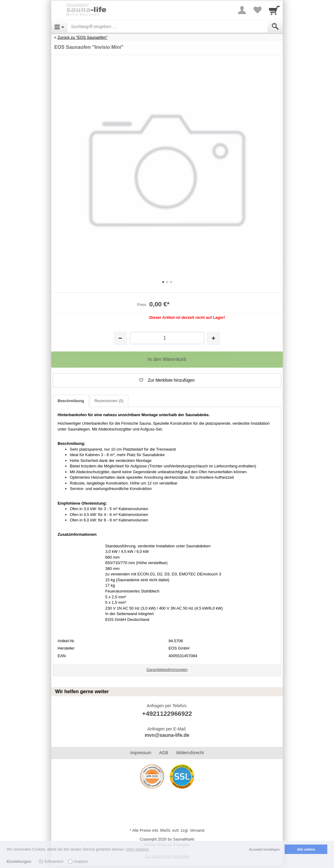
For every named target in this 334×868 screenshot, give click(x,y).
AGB (164, 753)
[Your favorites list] (257, 10)
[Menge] (167, 338)
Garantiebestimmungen (167, 670)
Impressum (141, 753)
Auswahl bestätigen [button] (264, 849)
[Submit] (275, 27)
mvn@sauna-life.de (167, 735)
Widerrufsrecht (190, 753)
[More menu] (242, 10)
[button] (167, 380)
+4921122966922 (167, 713)
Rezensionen (109, 401)
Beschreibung (71, 401)
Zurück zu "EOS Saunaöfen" (83, 37)
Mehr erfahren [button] (138, 849)
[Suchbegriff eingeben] (167, 27)
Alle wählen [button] (306, 849)
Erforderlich (54, 862)
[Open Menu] (59, 27)
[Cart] (274, 10)
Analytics (81, 862)
